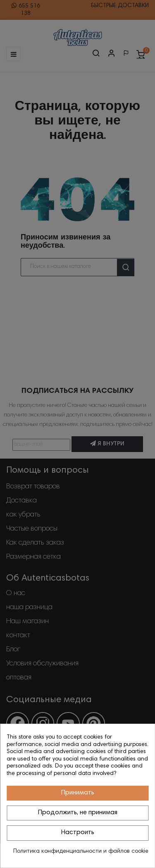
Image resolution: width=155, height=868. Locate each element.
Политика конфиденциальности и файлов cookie (81, 851)
